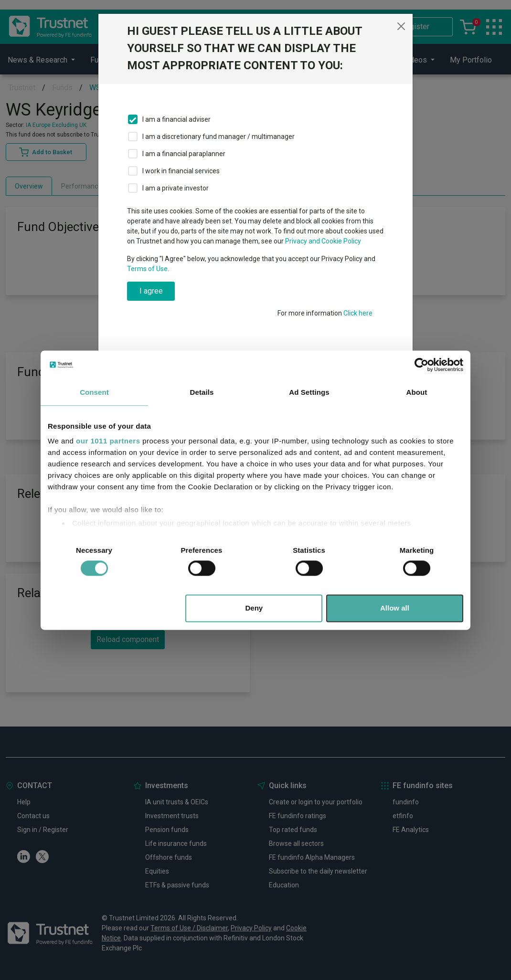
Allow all (395, 608)
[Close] (401, 26)
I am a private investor (176, 188)
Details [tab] (202, 392)
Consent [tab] (94, 392)
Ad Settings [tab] (309, 392)
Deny (254, 608)
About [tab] (417, 392)
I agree (151, 291)
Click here (358, 313)
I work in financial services (181, 171)
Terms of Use (147, 269)
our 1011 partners (108, 441)
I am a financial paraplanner (184, 154)
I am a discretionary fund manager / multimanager (218, 137)
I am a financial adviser (176, 119)
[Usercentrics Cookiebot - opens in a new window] (421, 365)
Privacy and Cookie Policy (323, 241)
